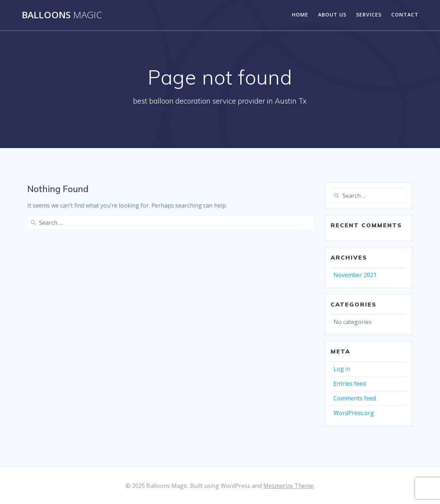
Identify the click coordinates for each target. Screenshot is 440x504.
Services (369, 15)
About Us (332, 15)
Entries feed (350, 384)
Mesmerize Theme (288, 486)
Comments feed (355, 398)
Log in (342, 369)
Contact (405, 15)
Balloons (62, 15)
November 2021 (355, 275)
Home (300, 15)
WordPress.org (354, 413)
